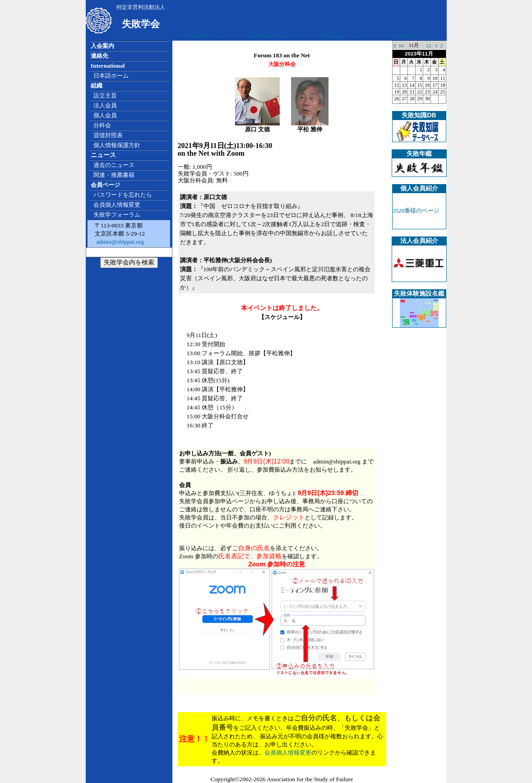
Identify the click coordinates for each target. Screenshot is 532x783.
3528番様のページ (416, 211)
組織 (97, 86)
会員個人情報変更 (288, 753)
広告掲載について (204, 36)
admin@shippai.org (119, 242)
